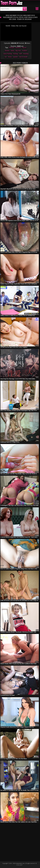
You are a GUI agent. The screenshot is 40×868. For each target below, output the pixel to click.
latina (12, 51)
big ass (24, 47)
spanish (15, 57)
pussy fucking (8, 54)
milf (21, 54)
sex (6, 57)
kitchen (7, 51)
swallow (25, 51)
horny (10, 57)
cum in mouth (23, 57)
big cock (18, 51)
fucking (16, 54)
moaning (26, 54)
